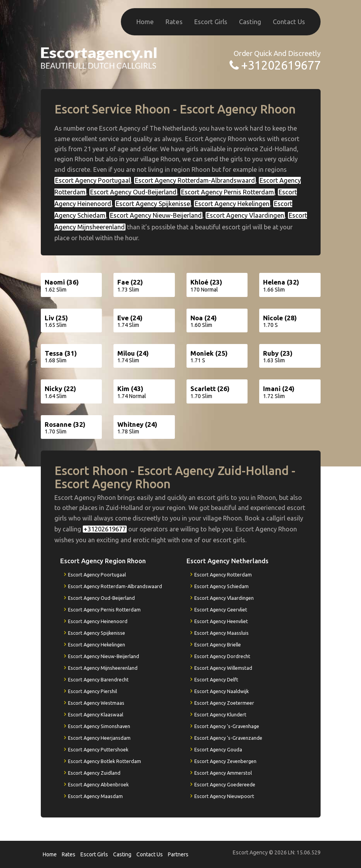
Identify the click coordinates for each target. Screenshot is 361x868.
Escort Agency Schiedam (221, 586)
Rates (174, 22)
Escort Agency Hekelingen (232, 204)
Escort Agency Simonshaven (99, 726)
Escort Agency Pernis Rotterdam (228, 192)
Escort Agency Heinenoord (98, 621)
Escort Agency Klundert (220, 714)
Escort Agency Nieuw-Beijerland (156, 215)
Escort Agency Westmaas (96, 703)
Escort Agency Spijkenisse (153, 204)
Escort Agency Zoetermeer (224, 703)
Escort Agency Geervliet (221, 610)
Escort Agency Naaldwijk (221, 691)
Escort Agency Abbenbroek (98, 784)
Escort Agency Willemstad (223, 668)
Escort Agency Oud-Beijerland (133, 192)
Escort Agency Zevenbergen (225, 761)
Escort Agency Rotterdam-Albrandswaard (195, 180)
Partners (178, 854)
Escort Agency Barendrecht (98, 679)
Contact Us (289, 22)
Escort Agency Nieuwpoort (224, 796)
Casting (250, 22)
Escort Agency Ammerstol (223, 773)
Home (145, 22)
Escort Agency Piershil (92, 691)
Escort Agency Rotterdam (223, 575)
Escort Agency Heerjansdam (99, 738)
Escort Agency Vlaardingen (245, 215)
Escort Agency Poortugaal (93, 180)
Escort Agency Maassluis (221, 633)
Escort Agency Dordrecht (222, 656)
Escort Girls (211, 22)
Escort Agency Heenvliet (221, 621)
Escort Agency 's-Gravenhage (227, 726)
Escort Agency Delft (216, 679)
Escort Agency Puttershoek (98, 749)
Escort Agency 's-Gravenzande (228, 738)
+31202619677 (281, 65)
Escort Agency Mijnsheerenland (103, 668)
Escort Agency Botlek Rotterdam (105, 761)
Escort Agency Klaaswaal (96, 714)
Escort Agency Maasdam (95, 796)
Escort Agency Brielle (218, 644)
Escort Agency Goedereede (225, 784)
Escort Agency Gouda (218, 749)
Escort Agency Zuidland (94, 773)
